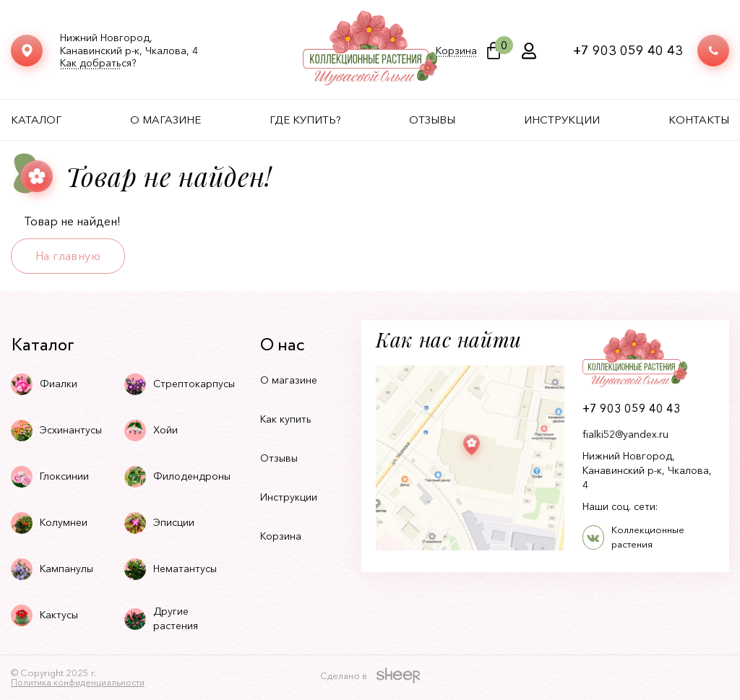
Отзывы (432, 120)
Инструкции (562, 120)
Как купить (286, 419)
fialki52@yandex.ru (625, 434)
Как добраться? (98, 63)
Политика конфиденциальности (78, 682)
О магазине (165, 120)
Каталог (36, 120)
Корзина (456, 51)
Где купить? (305, 120)
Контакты (699, 120)
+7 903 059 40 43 (628, 51)
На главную (68, 256)
